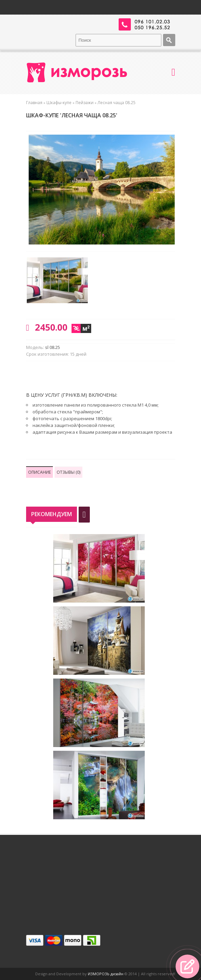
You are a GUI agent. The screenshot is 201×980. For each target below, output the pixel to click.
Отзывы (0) (68, 472)
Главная (34, 103)
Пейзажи (85, 103)
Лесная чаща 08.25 (117, 103)
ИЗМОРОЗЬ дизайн (106, 974)
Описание (39, 472)
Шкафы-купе (59, 103)
